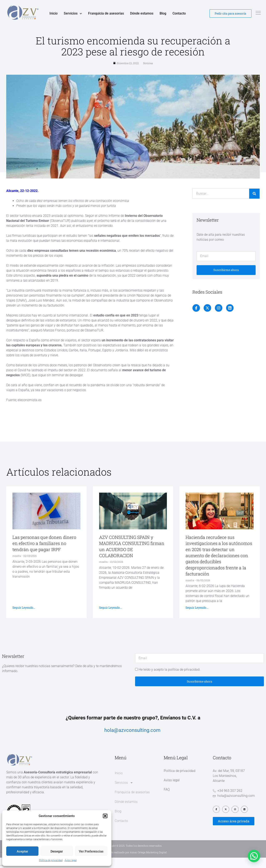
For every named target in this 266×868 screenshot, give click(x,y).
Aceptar (22, 851)
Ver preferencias (91, 851)
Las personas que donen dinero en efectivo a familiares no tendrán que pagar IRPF (44, 554)
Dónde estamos (142, 13)
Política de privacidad (51, 860)
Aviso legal (71, 860)
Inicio (54, 13)
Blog (163, 13)
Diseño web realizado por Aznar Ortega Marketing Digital (133, 863)
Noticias (148, 74)
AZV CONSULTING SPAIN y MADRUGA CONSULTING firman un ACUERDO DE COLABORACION (132, 557)
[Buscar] (254, 204)
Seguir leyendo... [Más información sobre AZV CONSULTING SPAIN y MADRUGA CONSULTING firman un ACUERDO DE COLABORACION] (110, 618)
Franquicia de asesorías (106, 13)
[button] (105, 816)
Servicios (73, 13)
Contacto (179, 13)
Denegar (57, 851)
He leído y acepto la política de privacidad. (169, 680)
